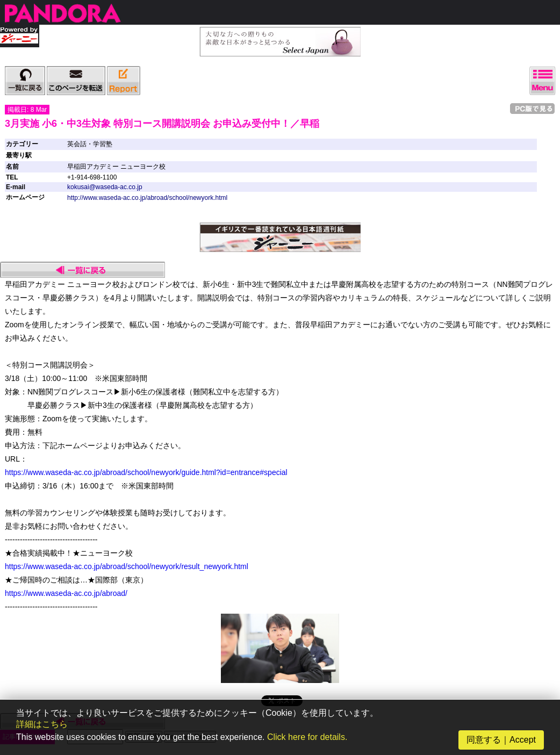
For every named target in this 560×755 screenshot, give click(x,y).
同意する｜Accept (501, 740)
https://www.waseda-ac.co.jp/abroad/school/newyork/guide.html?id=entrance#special (146, 472)
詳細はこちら (42, 724)
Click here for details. (307, 737)
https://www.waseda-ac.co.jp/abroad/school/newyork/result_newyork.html (127, 566)
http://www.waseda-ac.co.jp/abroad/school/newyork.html (147, 198)
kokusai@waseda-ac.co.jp (105, 187)
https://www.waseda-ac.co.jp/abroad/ (66, 593)
